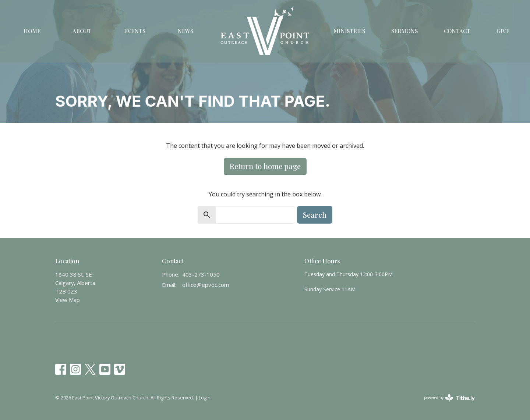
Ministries (349, 31)
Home (32, 31)
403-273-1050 (201, 274)
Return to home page (265, 166)
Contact (457, 31)
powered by (449, 398)
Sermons (404, 31)
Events (135, 31)
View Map (68, 300)
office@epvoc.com (206, 285)
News (185, 31)
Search (315, 215)
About (82, 31)
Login (205, 398)
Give (503, 31)
